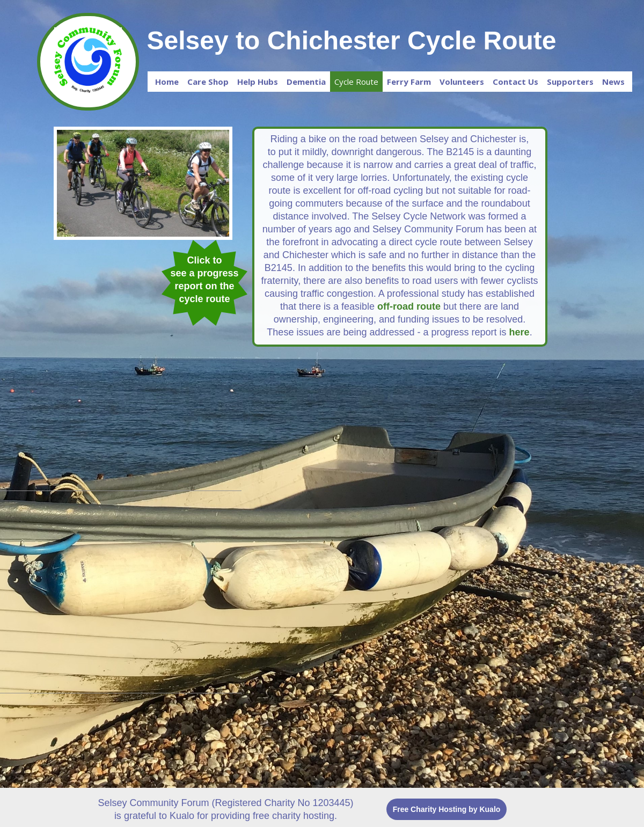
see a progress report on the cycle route (204, 286)
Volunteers (462, 82)
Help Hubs (258, 82)
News (613, 82)
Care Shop (208, 82)
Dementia (306, 82)
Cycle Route (356, 82)
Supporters (570, 82)
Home (167, 82)
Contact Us (515, 82)
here (519, 332)
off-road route (409, 306)
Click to (204, 260)
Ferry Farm (409, 82)
